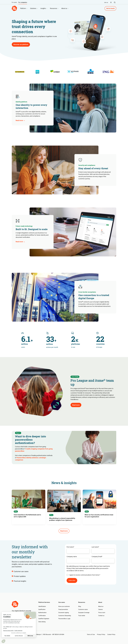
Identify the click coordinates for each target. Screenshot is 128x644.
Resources (82, 602)
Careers (101, 609)
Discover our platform (21, 44)
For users (14, 2)
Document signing (64, 613)
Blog (80, 606)
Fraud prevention (63, 609)
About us (101, 606)
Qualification (42, 609)
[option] (20, 71)
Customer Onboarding (65, 616)
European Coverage (84, 613)
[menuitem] (111, 2)
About (100, 602)
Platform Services (44, 602)
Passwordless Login (64, 619)
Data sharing (42, 622)
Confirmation (42, 616)
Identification (42, 606)
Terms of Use (91, 634)
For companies (23, 2)
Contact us (101, 616)
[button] (115, 2)
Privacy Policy (101, 634)
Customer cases (83, 609)
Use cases (62, 602)
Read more (19, 120)
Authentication (42, 613)
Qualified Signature (44, 619)
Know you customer (64, 606)
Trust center (82, 616)
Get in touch (110, 8)
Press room (102, 613)
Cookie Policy (111, 634)
